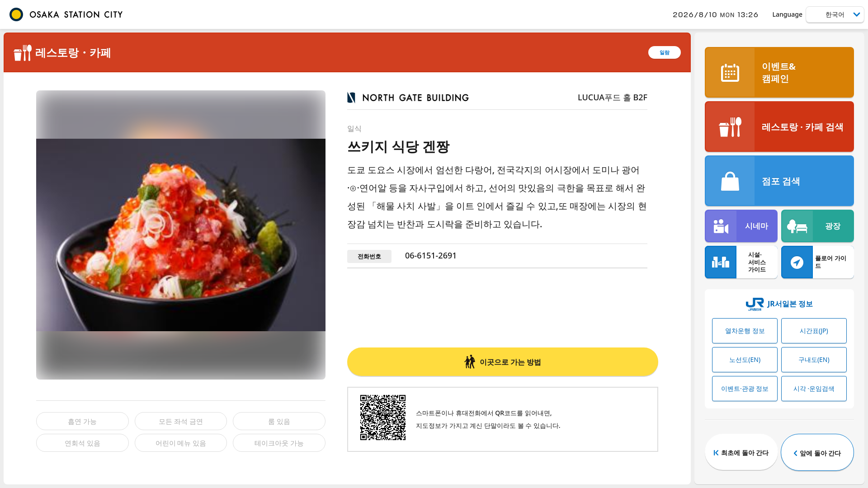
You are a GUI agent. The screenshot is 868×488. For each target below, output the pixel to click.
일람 (665, 52)
